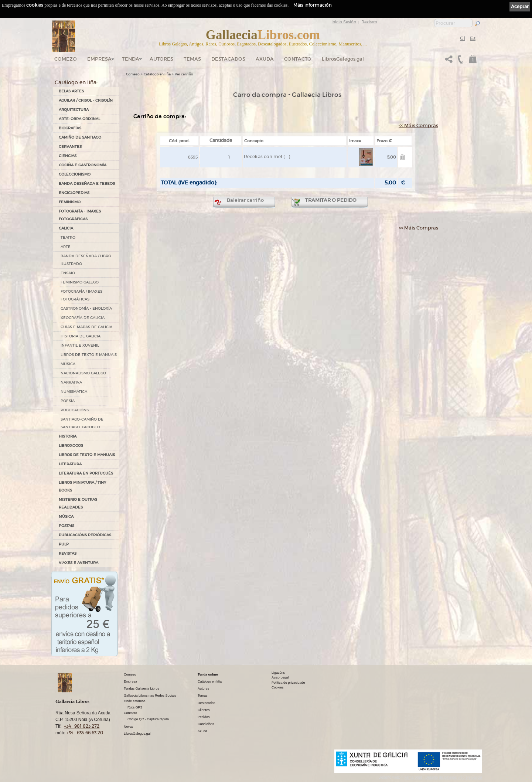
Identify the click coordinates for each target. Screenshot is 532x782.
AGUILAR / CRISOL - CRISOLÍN (86, 100)
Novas (129, 727)
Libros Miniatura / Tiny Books (82, 486)
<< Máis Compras (418, 125)
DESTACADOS (228, 59)
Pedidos (204, 717)
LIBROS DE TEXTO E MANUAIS (89, 355)
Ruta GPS (135, 707)
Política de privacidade (288, 683)
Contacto (298, 59)
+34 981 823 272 (82, 726)
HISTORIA (68, 436)
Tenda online (208, 674)
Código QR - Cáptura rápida (148, 719)
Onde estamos (135, 701)
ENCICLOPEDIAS (74, 193)
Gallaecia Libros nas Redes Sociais (150, 696)
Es (473, 38)
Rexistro (369, 22)
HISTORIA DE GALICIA (81, 336)
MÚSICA (68, 364)
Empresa (99, 59)
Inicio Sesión (344, 22)
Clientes (204, 710)
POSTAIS (66, 526)
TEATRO (68, 237)
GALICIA (66, 228)
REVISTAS (68, 553)
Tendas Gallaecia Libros (141, 688)
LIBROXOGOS (71, 446)
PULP (64, 544)
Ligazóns (278, 673)
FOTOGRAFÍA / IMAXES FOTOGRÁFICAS (81, 295)
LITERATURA (70, 464)
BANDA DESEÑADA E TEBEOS (87, 183)
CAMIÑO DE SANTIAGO (80, 137)
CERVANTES (70, 147)
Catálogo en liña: (76, 82)
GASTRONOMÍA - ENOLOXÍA (86, 308)
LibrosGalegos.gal (343, 59)
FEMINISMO (70, 202)
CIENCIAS (68, 156)
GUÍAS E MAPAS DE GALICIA (86, 327)
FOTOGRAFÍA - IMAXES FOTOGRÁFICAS (80, 215)
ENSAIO (68, 273)
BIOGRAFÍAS (70, 128)
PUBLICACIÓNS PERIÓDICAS (85, 535)
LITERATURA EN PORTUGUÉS (86, 473)
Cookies (278, 687)
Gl (463, 38)
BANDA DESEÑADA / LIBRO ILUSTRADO (86, 260)
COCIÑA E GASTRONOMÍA (83, 165)
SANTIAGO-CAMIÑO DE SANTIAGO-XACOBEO (82, 423)
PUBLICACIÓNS (75, 410)
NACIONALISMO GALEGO (83, 373)
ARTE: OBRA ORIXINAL (79, 119)
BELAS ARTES (71, 91)
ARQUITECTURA (74, 110)
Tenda (131, 59)
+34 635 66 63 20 (85, 733)
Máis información (313, 5)
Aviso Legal (280, 677)
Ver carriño (184, 74)
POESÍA (68, 401)
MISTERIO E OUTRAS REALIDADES (78, 503)
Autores (161, 59)
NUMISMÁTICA (74, 392)
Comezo (66, 59)
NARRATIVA (71, 382)
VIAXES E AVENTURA (79, 563)
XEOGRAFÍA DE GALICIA (83, 318)
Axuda (265, 59)
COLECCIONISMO (75, 174)
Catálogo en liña (157, 74)
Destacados (207, 703)
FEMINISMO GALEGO (80, 282)
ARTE (66, 247)
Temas (192, 59)
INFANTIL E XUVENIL (80, 345)
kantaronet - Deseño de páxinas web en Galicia (443, 777)
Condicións (206, 724)
